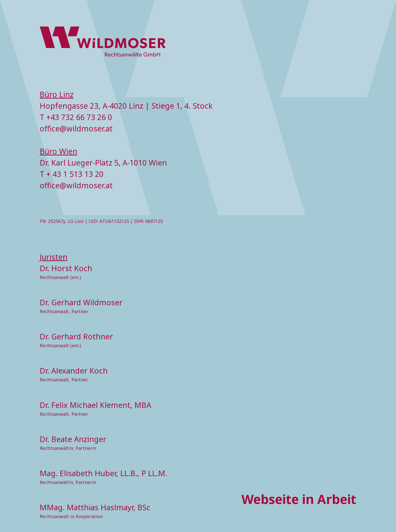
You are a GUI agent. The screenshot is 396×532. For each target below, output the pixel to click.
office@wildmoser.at (76, 129)
